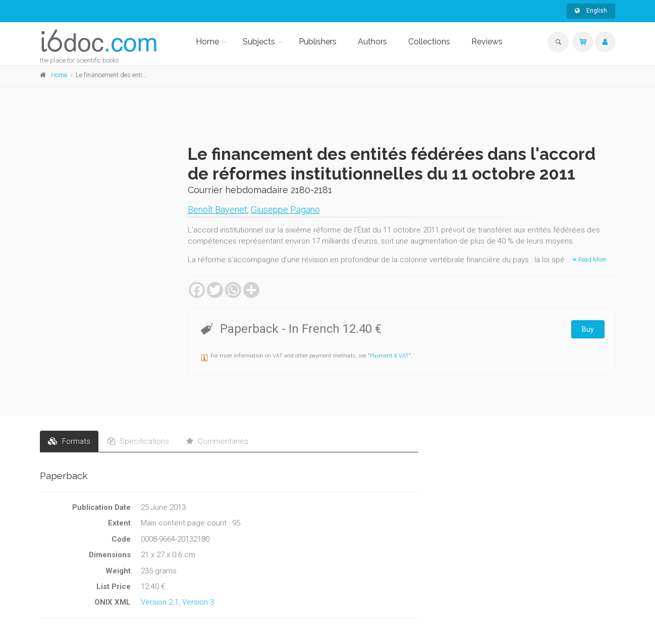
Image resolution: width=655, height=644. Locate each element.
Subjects (259, 42)
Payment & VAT (389, 356)
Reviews (487, 42)
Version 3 (198, 602)
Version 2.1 (160, 602)
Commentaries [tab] (217, 441)
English (591, 11)
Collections (429, 42)
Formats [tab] (69, 441)
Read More (589, 260)
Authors (372, 42)
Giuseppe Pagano (285, 210)
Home (207, 42)
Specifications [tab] (138, 441)
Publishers (318, 42)
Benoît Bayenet (217, 210)
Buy (588, 329)
